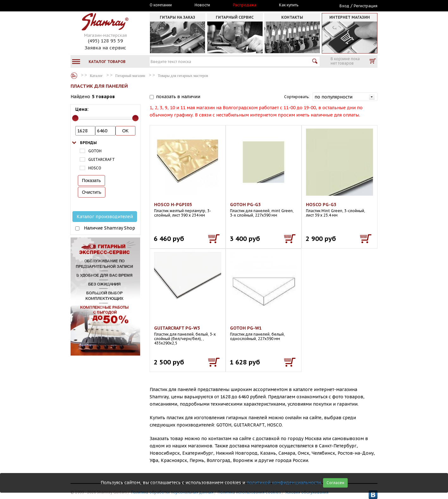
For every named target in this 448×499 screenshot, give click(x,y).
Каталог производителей (105, 217)
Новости (202, 5)
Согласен (335, 483)
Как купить (289, 5)
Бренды (88, 143)
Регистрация (366, 6)
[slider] (75, 118)
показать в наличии (178, 97)
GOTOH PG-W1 (246, 328)
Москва (100, 5)
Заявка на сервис (105, 48)
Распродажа (245, 5)
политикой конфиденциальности (284, 483)
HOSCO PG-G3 (321, 205)
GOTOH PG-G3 (245, 205)
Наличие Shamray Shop (109, 228)
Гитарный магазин (130, 76)
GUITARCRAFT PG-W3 (177, 328)
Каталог (74, 76)
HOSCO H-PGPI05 (173, 205)
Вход (344, 6)
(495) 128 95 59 (106, 41)
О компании (161, 5)
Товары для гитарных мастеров (183, 76)
